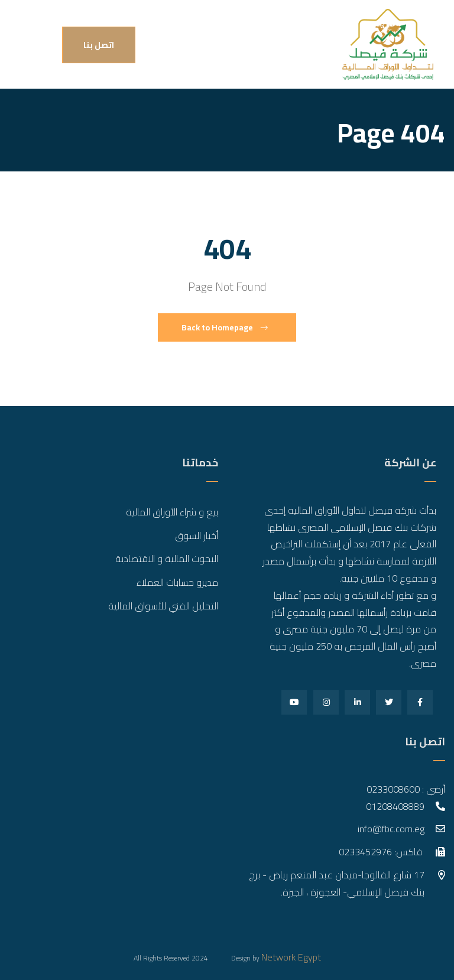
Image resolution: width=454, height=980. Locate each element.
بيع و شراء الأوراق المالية (172, 512)
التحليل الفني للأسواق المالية (163, 606)
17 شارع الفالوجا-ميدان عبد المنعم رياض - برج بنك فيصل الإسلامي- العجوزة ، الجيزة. (337, 883)
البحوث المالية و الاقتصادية (167, 559)
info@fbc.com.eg (391, 829)
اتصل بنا (99, 45)
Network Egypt (291, 957)
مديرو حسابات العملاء (177, 582)
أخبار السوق (197, 536)
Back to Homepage (225, 327)
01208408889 (395, 806)
